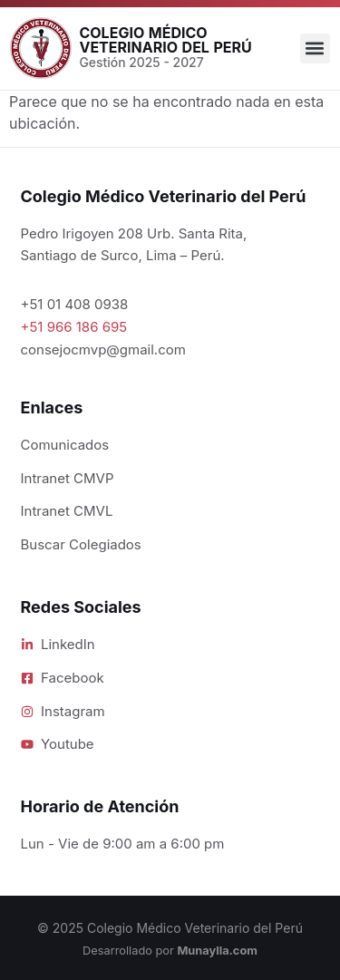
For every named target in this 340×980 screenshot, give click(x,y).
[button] (315, 49)
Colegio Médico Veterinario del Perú (165, 40)
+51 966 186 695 (74, 327)
